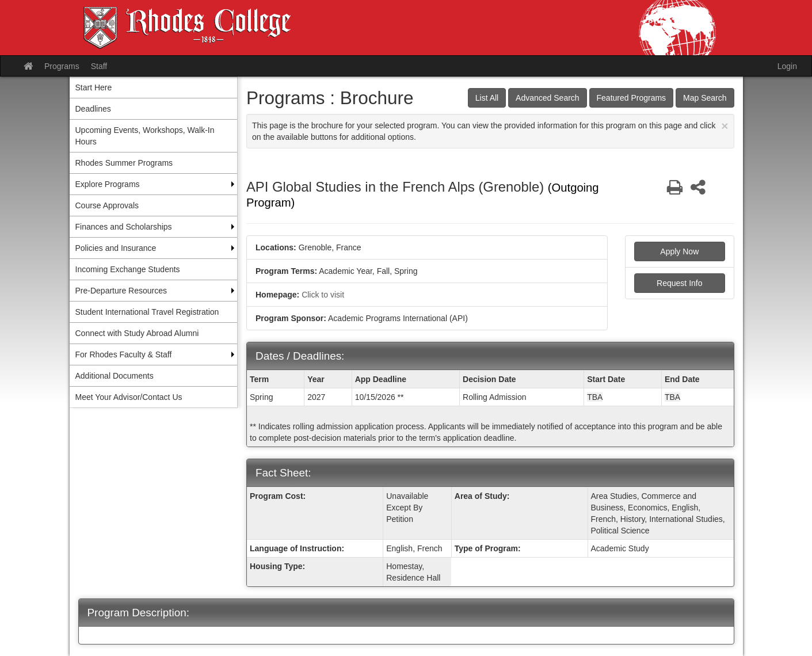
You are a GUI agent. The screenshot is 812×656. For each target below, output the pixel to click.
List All (487, 98)
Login (787, 66)
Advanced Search (548, 98)
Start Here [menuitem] (94, 87)
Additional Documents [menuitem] (115, 376)
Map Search (705, 98)
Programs (62, 66)
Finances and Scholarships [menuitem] (124, 227)
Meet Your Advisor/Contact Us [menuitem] (129, 397)
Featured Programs (632, 98)
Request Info (679, 283)
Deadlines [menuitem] (93, 109)
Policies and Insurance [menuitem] (116, 248)
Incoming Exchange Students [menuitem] (128, 269)
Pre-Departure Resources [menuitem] (121, 291)
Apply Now (679, 251)
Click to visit (323, 295)
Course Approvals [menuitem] (107, 205)
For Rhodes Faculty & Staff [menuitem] (124, 354)
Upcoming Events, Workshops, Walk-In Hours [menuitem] (145, 136)
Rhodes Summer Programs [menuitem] (124, 163)
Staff (99, 66)
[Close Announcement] (725, 126)
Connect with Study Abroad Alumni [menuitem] (137, 333)
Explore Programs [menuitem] (108, 184)
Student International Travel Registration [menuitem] (147, 312)
